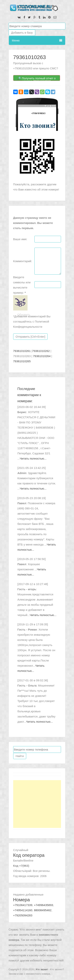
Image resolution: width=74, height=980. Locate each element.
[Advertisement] (37, 804)
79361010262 (41, 351)
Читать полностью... (33, 458)
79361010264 (42, 356)
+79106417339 (23, 905)
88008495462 (43, 910)
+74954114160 (23, 910)
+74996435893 (44, 905)
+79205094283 (23, 915)
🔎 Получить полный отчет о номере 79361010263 (37, 79)
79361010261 (22, 351)
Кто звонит (42, 969)
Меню (37, 40)
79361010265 (22, 361)
